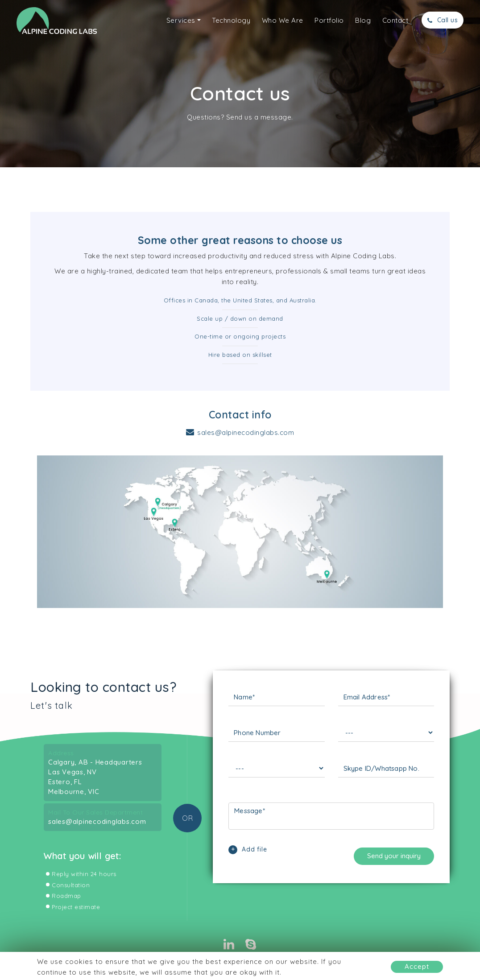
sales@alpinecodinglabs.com (246, 432)
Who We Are (283, 20)
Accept (417, 966)
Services (181, 20)
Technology (231, 20)
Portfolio (329, 20)
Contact (395, 20)
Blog (363, 20)
